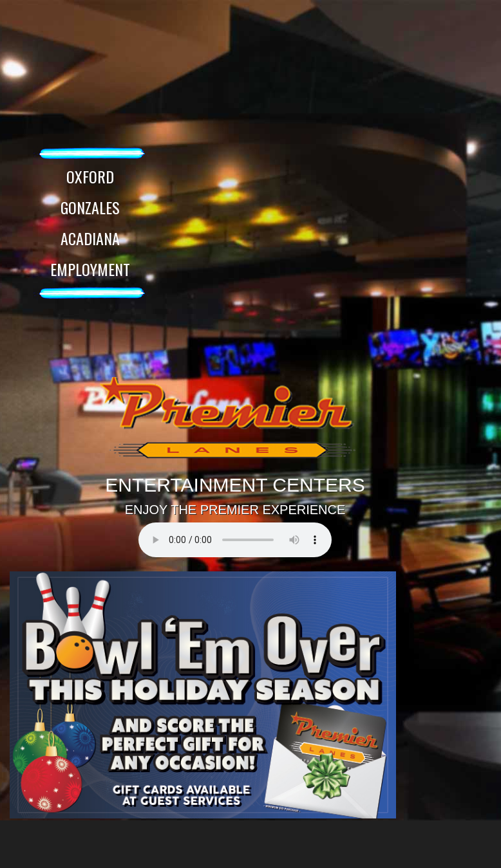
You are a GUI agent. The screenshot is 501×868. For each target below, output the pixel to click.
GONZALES (90, 207)
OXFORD (90, 176)
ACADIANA (90, 238)
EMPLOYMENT (90, 269)
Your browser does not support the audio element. (235, 540)
